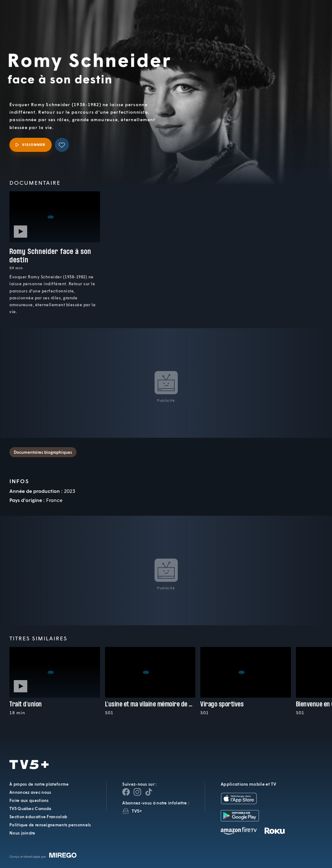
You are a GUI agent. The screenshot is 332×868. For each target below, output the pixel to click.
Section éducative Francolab (38, 817)
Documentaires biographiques (43, 452)
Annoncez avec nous (30, 792)
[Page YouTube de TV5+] (149, 792)
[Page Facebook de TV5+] (126, 792)
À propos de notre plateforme (39, 784)
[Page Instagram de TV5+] (137, 792)
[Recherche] (306, 18)
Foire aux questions (29, 800)
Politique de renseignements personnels (50, 825)
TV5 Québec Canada (30, 809)
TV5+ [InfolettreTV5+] (137, 811)
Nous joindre (22, 833)
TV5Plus (39, 13)
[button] (221, 19)
